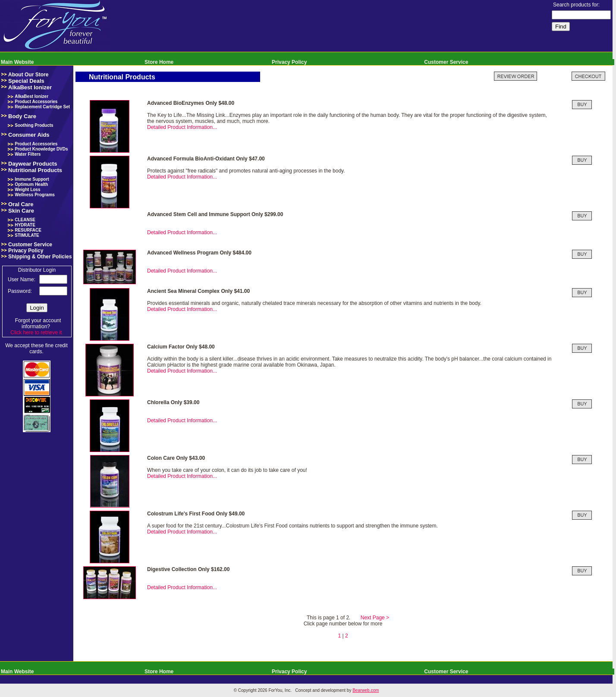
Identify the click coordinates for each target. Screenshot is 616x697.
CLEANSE (25, 220)
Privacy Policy (289, 62)
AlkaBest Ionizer (30, 87)
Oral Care (21, 204)
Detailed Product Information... (182, 127)
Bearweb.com (366, 690)
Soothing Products (34, 125)
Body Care (22, 116)
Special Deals (26, 81)
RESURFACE (28, 230)
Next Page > (375, 618)
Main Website (17, 62)
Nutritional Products (35, 170)
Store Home (159, 62)
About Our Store (28, 75)
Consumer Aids (29, 135)
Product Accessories (36, 102)
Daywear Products (33, 164)
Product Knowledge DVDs (41, 149)
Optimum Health (31, 184)
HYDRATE (25, 225)
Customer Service (446, 62)
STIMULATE (27, 235)
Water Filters (28, 154)
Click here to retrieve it (36, 333)
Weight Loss (27, 190)
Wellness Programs (35, 195)
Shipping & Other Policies (40, 257)
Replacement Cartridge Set (42, 107)
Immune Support (32, 179)
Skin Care (21, 211)
